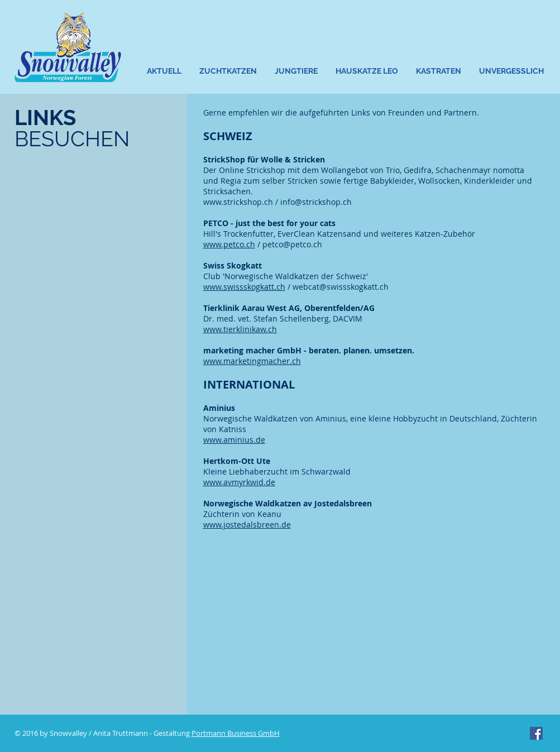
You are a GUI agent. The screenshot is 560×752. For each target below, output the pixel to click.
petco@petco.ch (292, 244)
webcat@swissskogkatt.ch (341, 287)
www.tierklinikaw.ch (240, 329)
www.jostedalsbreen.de (247, 525)
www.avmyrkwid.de (239, 482)
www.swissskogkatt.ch (244, 287)
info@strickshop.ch (316, 202)
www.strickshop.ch (238, 202)
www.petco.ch (229, 244)
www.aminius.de (234, 440)
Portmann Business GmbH (236, 733)
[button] (229, 71)
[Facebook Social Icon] (536, 733)
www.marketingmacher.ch (252, 361)
